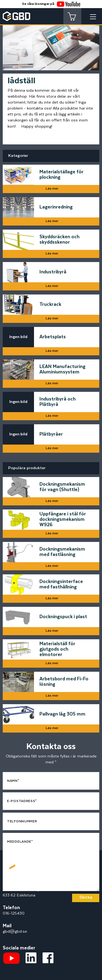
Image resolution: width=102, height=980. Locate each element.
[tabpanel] (51, 43)
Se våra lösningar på (51, 4)
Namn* (13, 781)
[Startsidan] (23, 861)
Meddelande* (20, 842)
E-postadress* (22, 801)
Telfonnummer (22, 821)
